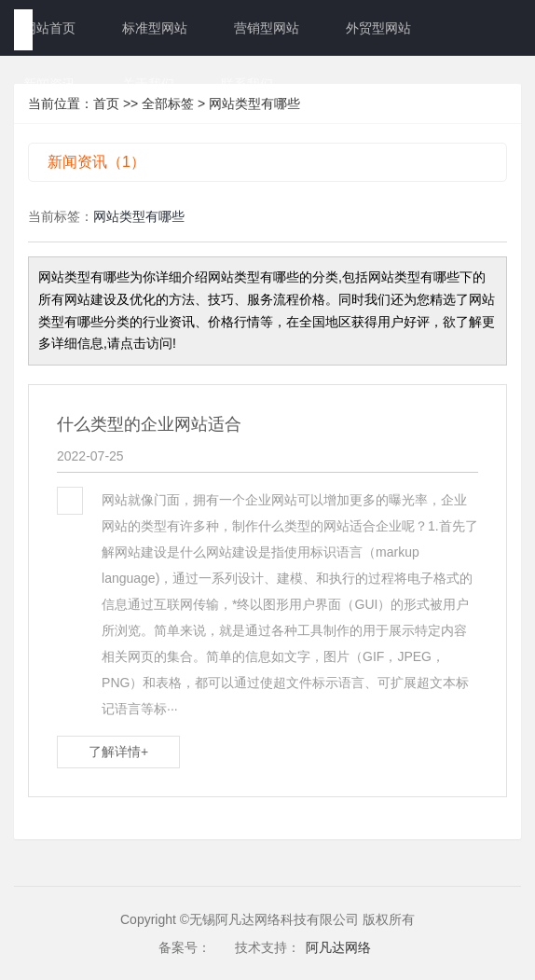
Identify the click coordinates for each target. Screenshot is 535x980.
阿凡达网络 (338, 947)
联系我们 (247, 84)
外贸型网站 (378, 28)
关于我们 (148, 84)
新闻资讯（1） (96, 162)
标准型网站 (155, 28)
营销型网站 (267, 28)
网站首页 (49, 28)
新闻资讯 (49, 84)
